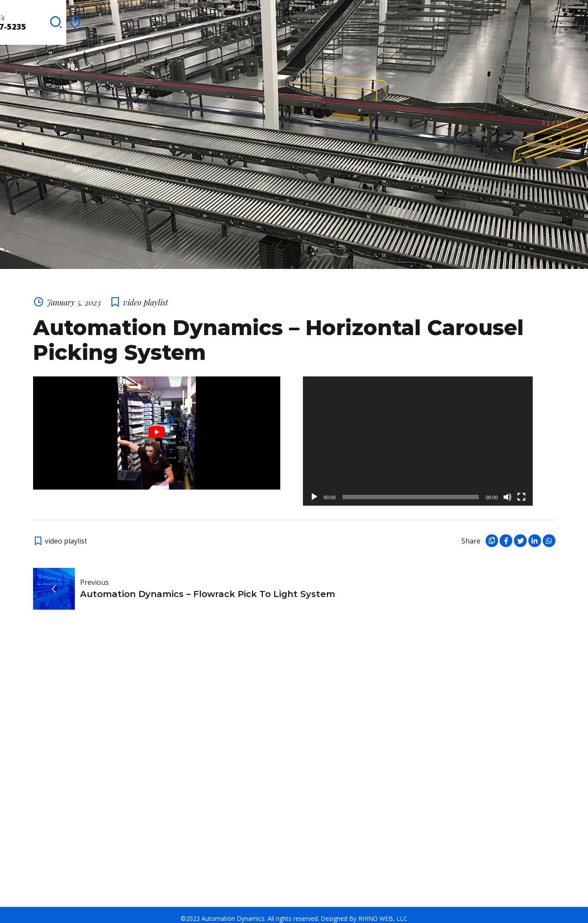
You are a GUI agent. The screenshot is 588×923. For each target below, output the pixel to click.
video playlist (146, 295)
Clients (196, 20)
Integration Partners (262, 20)
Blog (372, 20)
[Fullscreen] (521, 490)
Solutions (113, 20)
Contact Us (494, 15)
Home (41, 20)
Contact (407, 20)
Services (157, 20)
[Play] (314, 490)
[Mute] (507, 490)
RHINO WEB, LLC (383, 911)
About (72, 20)
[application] (418, 435)
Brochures (334, 20)
